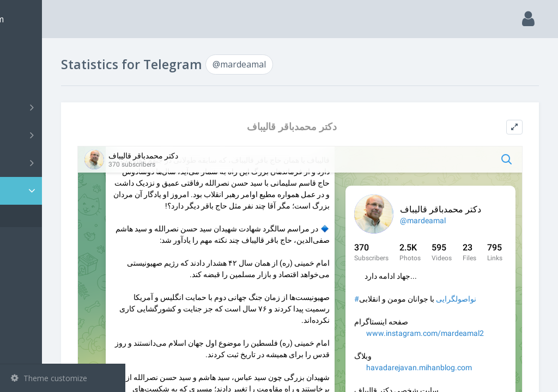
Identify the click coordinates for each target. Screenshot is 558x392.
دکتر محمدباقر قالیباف (334, 127)
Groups (64, 135)
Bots (64, 163)
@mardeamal (51, 216)
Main (26, 52)
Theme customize (49, 378)
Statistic (66, 191)
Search (28, 80)
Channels (64, 107)
